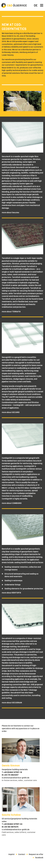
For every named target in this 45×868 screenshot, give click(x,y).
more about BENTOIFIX (11, 593)
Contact (22, 854)
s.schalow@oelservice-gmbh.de (16, 830)
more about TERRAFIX (11, 312)
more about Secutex (10, 213)
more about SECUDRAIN (12, 703)
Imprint (11, 854)
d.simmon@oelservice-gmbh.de (16, 778)
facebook (39, 858)
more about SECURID (11, 412)
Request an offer (36, 854)
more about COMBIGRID (12, 503)
